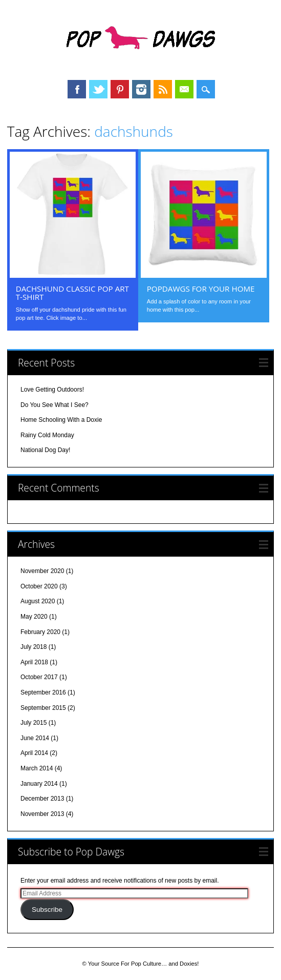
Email (184, 89)
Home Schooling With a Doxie (61, 420)
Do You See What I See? (55, 405)
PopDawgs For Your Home (201, 289)
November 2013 (42, 814)
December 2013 (42, 799)
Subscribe (47, 910)
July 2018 (34, 647)
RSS (163, 89)
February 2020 (40, 632)
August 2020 (38, 601)
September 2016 (43, 692)
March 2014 (37, 768)
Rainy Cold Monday (47, 435)
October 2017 (39, 677)
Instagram (141, 89)
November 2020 (42, 571)
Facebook (77, 89)
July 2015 (34, 723)
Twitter (98, 89)
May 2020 (34, 617)
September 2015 (43, 708)
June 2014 (35, 738)
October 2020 (39, 586)
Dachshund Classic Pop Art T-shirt (72, 293)
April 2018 (34, 662)
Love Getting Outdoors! (52, 390)
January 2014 (39, 784)
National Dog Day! (45, 450)
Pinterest (120, 89)
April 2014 (34, 753)
